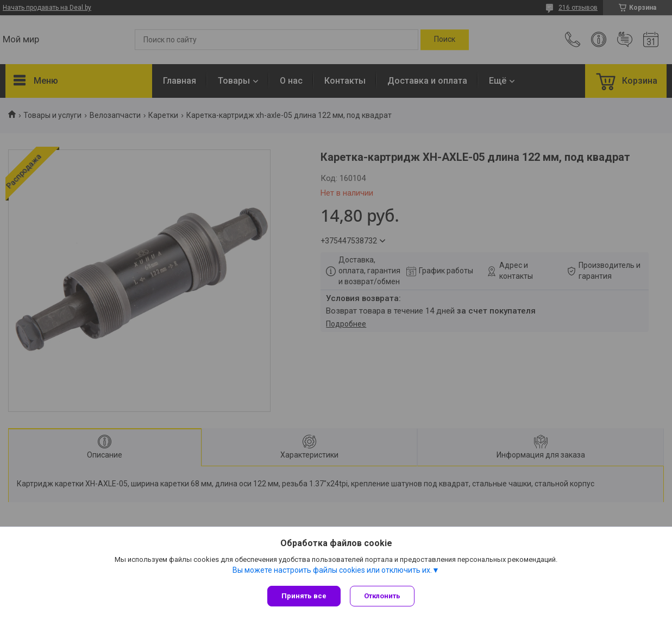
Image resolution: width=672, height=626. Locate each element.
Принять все (304, 596)
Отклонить (384, 596)
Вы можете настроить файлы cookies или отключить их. (332, 571)
